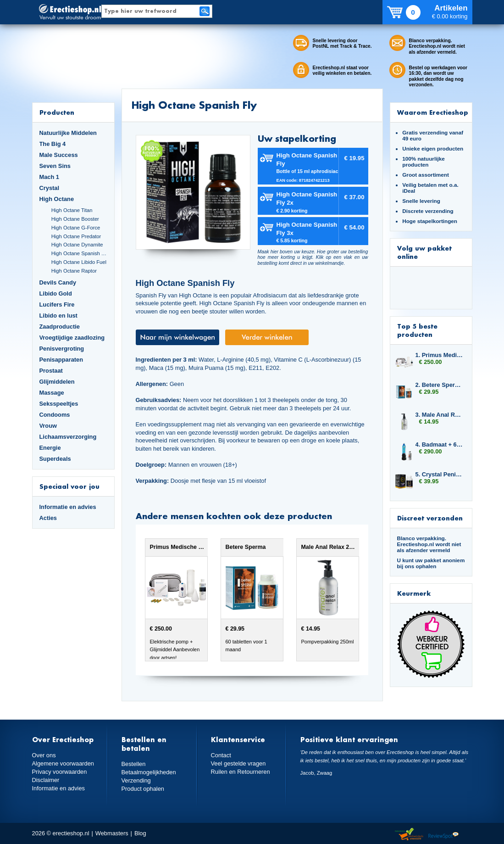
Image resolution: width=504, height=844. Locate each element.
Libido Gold (56, 293)
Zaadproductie (60, 327)
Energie (50, 448)
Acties (48, 518)
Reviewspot (443, 835)
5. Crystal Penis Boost (439, 474)
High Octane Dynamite (77, 245)
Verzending (136, 780)
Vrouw (48, 426)
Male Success (59, 155)
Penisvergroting (62, 349)
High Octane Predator (76, 236)
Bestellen (134, 764)
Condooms (55, 415)
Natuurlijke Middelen (68, 133)
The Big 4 (53, 144)
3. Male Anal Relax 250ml (439, 415)
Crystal (50, 188)
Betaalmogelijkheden (149, 772)
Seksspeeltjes (59, 404)
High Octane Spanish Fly (79, 253)
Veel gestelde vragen (238, 763)
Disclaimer (46, 780)
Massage (52, 393)
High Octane (57, 199)
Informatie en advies (68, 507)
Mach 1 (50, 177)
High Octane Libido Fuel (79, 262)
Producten (57, 112)
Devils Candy (58, 282)
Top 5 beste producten (417, 330)
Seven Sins (55, 166)
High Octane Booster (75, 219)
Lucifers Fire (57, 305)
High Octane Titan (72, 210)
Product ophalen (143, 789)
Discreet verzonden (430, 518)
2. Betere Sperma (439, 385)
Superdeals (55, 459)
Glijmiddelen (57, 382)
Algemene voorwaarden (63, 763)
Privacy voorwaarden (60, 772)
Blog (140, 833)
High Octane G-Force (76, 228)
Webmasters (112, 833)
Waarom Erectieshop (433, 112)
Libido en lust (58, 316)
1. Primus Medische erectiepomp (439, 355)
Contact (221, 755)
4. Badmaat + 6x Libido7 (439, 444)
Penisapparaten (61, 360)
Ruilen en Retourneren (241, 772)
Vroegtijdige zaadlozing (72, 338)
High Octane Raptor (74, 271)
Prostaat (51, 371)
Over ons (44, 755)
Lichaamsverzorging (68, 437)
